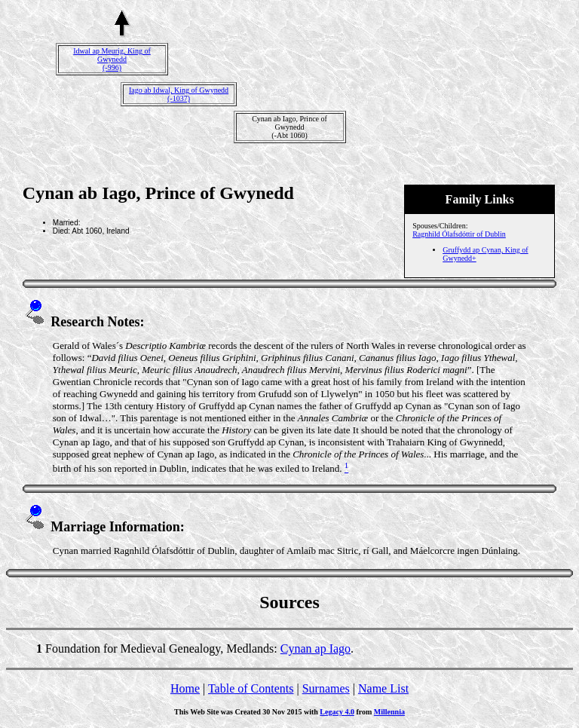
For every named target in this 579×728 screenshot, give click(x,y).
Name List (383, 688)
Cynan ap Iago (316, 648)
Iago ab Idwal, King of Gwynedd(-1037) (179, 94)
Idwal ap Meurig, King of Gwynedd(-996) (112, 59)
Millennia (389, 712)
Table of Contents (251, 688)
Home (185, 688)
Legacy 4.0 (337, 712)
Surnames (326, 688)
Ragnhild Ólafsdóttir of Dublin (459, 234)
